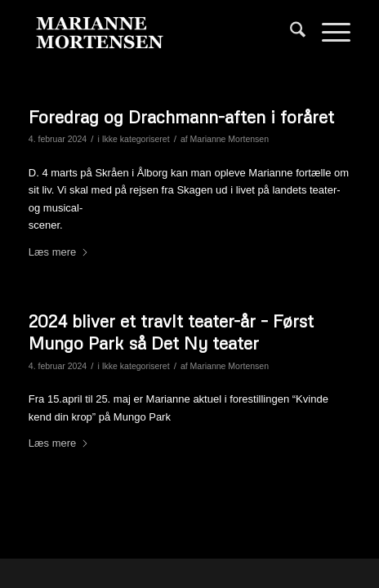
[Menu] (328, 33)
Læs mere (59, 252)
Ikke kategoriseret (136, 139)
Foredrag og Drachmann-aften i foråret (181, 117)
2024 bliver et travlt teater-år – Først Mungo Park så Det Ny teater (171, 332)
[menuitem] (290, 33)
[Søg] (290, 33)
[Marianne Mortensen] (158, 33)
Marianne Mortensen (230, 139)
